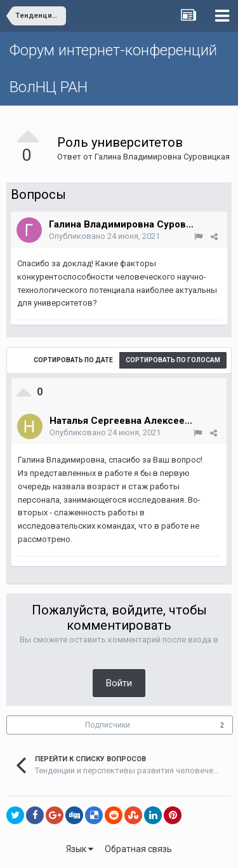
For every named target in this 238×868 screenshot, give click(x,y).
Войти (119, 683)
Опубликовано (104, 236)
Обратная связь (138, 849)
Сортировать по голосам (173, 360)
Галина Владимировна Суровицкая (162, 157)
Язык (80, 849)
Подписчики (108, 725)
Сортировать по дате (73, 360)
